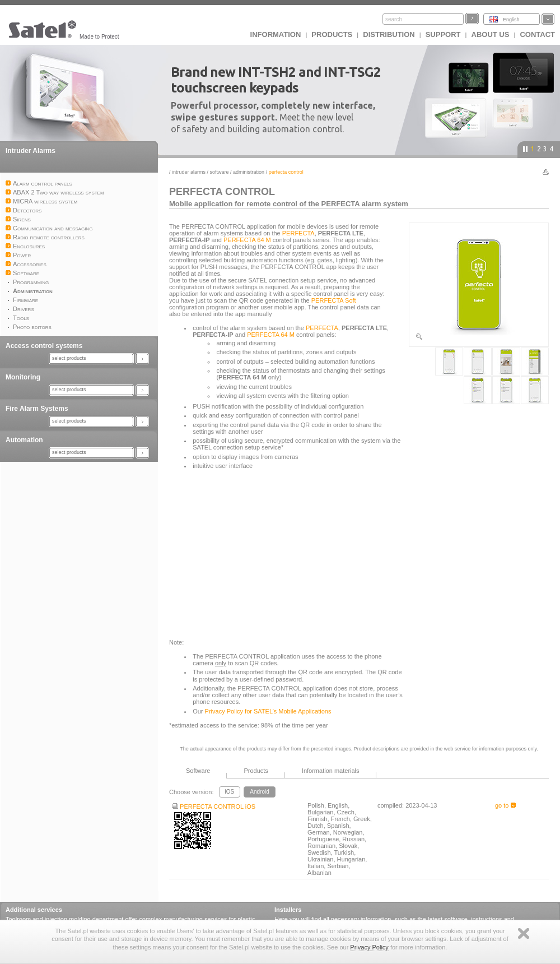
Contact (537, 34)
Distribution (389, 34)
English (511, 20)
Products (332, 34)
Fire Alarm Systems (37, 409)
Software (220, 172)
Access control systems (44, 346)
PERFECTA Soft (334, 300)
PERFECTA (298, 233)
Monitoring (23, 377)
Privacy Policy (369, 947)
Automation (24, 440)
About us (491, 34)
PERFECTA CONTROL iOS (214, 807)
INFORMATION (276, 34)
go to (505, 805)
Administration (249, 172)
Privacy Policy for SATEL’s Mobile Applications (268, 711)
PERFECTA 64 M (247, 240)
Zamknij (524, 933)
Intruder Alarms (31, 151)
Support (443, 34)
